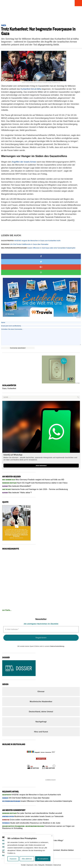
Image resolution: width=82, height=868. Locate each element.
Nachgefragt (41, 722)
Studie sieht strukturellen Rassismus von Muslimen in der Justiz (31, 823)
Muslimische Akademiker (41, 702)
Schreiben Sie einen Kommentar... (41, 337)
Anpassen (13, 859)
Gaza (4, 388)
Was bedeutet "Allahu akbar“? (17, 493)
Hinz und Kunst (41, 732)
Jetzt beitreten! (41, 466)
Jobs (36, 865)
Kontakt (23, 865)
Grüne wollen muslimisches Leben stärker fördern (26, 820)
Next (53, 765)
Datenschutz (57, 865)
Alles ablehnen (27, 859)
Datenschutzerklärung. (57, 646)
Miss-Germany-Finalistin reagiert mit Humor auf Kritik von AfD (33, 480)
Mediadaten (49, 865)
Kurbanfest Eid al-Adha (31, 89)
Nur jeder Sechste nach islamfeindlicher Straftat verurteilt (32, 813)
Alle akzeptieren (43, 859)
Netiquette (41, 865)
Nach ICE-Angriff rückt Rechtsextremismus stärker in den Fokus (35, 483)
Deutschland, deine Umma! (41, 712)
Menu (78, 3)
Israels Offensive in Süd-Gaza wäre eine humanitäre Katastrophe (38, 248)
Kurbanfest (12, 388)
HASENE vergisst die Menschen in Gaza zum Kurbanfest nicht (31, 241)
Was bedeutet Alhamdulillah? (17, 486)
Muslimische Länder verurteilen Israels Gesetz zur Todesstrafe (33, 816)
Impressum (30, 865)
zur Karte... (7, 610)
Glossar (41, 691)
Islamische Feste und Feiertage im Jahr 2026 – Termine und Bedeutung (35, 489)
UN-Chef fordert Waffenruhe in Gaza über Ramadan (25, 244)
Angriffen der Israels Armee (24, 162)
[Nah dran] (52, 836)
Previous (28, 765)
